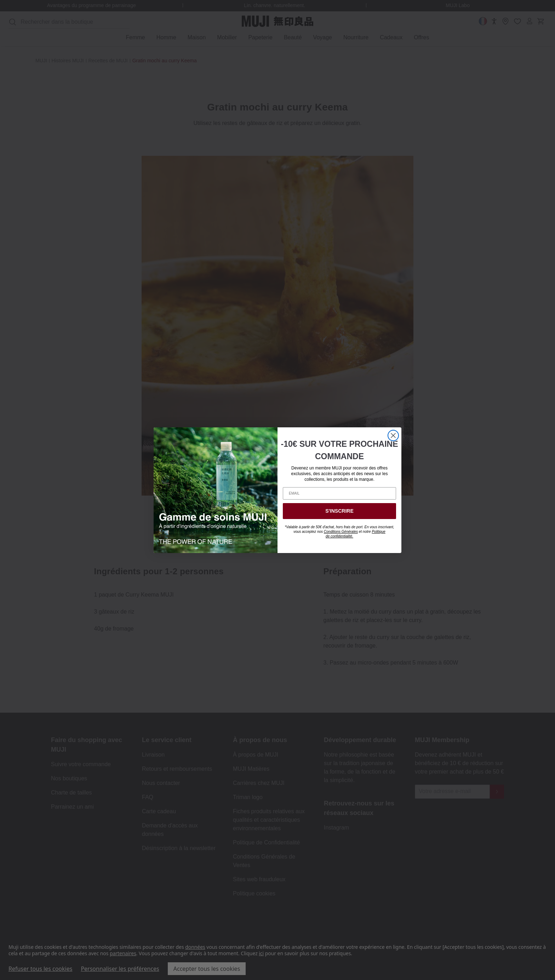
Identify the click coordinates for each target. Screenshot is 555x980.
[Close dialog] (393, 435)
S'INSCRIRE (339, 511)
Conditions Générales (341, 532)
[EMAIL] (339, 493)
